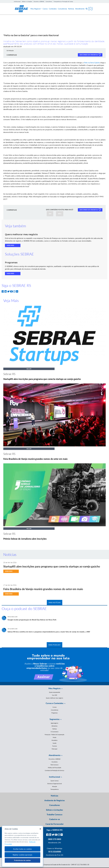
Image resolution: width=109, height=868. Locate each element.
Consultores (49, 1)
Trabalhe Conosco (54, 814)
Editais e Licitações (27, 1)
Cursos (45, 9)
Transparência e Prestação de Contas (63, 1)
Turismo (55, 746)
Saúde (54, 743)
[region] (22, 846)
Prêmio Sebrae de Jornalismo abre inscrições (25, 539)
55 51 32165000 (55, 852)
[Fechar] (40, 829)
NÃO (60, 214)
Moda (54, 737)
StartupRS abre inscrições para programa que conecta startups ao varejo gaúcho (42, 379)
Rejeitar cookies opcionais (22, 855)
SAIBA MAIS (10, 245)
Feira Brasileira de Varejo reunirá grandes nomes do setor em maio (35, 459)
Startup (54, 729)
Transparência (54, 789)
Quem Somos (55, 781)
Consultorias (62, 9)
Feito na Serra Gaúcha (92, 63)
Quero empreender (55, 692)
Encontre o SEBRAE (39, 1)
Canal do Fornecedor (55, 824)
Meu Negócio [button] (54, 688)
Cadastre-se (54, 819)
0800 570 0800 (55, 839)
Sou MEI (54, 695)
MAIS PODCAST (54, 645)
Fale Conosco (54, 765)
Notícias (71, 9)
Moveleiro (54, 740)
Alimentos (54, 726)
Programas (54, 713)
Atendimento (80, 9)
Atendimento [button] (55, 755)
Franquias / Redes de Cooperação (54, 735)
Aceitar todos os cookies (22, 849)
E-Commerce (55, 732)
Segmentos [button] (55, 719)
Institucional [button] (54, 777)
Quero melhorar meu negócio (54, 698)
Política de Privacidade (54, 768)
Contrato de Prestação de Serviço (54, 770)
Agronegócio (54, 723)
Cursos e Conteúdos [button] (55, 703)
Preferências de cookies (22, 860)
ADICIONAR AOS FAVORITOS (90, 55)
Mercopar (54, 749)
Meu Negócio (36, 9)
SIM (50, 214)
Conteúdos (53, 9)
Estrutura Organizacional (55, 784)
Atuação (55, 786)
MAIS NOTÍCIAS (55, 602)
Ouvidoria (54, 762)
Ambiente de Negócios (55, 800)
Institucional (17, 1)
